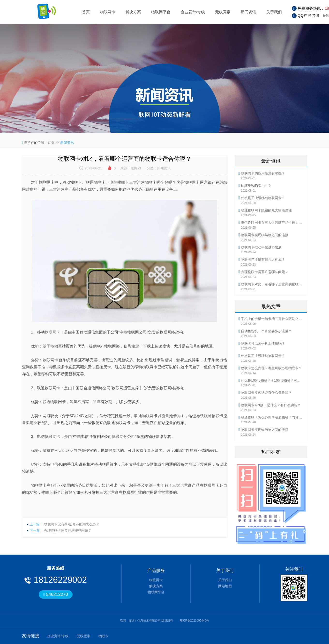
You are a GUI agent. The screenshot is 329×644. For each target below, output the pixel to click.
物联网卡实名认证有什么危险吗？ (266, 393)
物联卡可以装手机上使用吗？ (263, 343)
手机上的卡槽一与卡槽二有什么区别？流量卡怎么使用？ (272, 319)
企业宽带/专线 (193, 12)
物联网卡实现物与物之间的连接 (265, 235)
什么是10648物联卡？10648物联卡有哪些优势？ (272, 380)
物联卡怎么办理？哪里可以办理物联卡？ (271, 368)
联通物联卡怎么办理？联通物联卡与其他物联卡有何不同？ (272, 417)
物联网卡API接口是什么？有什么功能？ (271, 405)
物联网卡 (108, 12)
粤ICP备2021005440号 (194, 621)
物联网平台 (161, 12)
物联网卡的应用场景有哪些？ (263, 173)
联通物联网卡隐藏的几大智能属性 (266, 210)
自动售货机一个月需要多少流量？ (266, 331)
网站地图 (225, 586)
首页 (86, 12)
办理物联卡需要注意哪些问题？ (68, 530)
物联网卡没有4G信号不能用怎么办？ (72, 524)
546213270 (56, 594)
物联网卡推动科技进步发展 (261, 247)
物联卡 (104, 636)
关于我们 (274, 12)
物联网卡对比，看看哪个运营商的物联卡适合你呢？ (272, 284)
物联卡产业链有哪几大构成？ (263, 260)
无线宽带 (223, 12)
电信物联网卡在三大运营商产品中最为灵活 (272, 223)
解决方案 (133, 12)
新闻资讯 (248, 12)
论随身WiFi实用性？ (256, 186)
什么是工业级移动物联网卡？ (263, 198)
